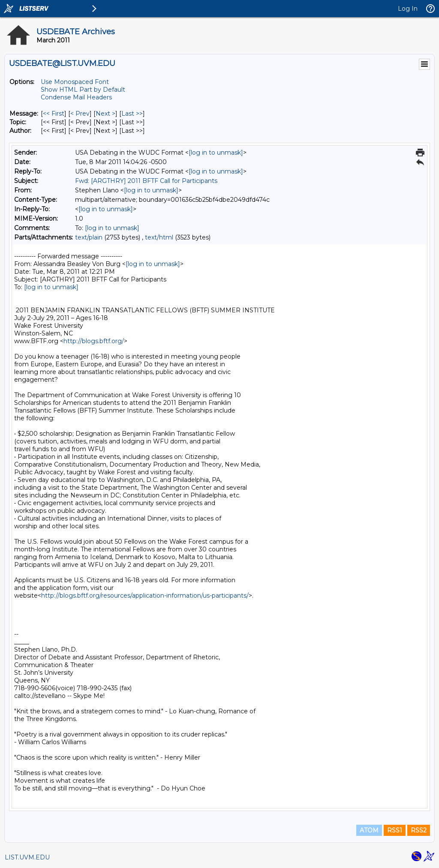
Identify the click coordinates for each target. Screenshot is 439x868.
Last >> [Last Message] (132, 114)
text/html (159, 237)
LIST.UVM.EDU (27, 857)
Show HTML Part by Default (83, 90)
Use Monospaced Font (75, 82)
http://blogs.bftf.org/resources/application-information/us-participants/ (145, 596)
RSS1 (395, 830)
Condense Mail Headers (76, 97)
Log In (408, 9)
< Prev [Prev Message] (80, 114)
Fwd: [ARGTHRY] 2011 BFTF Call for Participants (146, 181)
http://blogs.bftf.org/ (94, 341)
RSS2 (419, 830)
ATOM (369, 830)
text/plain (89, 237)
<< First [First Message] (54, 114)
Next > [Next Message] (105, 114)
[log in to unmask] (216, 153)
